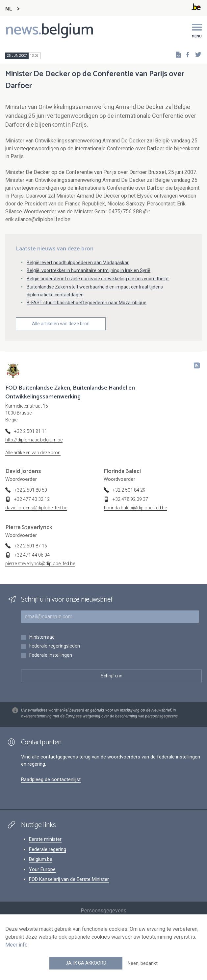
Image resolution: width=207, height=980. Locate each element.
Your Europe (42, 869)
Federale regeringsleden (54, 646)
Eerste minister (45, 839)
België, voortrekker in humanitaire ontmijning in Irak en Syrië (89, 270)
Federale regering (48, 849)
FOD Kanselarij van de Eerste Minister (69, 879)
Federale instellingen (51, 656)
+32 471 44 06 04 (32, 555)
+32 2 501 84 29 (129, 490)
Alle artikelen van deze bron (61, 324)
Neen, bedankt (143, 963)
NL (9, 9)
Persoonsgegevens (103, 911)
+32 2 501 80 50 (31, 490)
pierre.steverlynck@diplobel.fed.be (40, 564)
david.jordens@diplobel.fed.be (36, 508)
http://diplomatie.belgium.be (34, 440)
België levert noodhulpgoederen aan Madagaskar (78, 263)
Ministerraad (42, 638)
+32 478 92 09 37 (130, 499)
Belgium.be (41, 859)
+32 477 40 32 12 (32, 499)
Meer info (16, 945)
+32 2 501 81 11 (31, 431)
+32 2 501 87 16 (31, 546)
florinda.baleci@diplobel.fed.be (135, 508)
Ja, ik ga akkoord (86, 963)
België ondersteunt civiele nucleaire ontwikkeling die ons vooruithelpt (98, 279)
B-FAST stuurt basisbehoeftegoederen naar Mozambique (87, 303)
